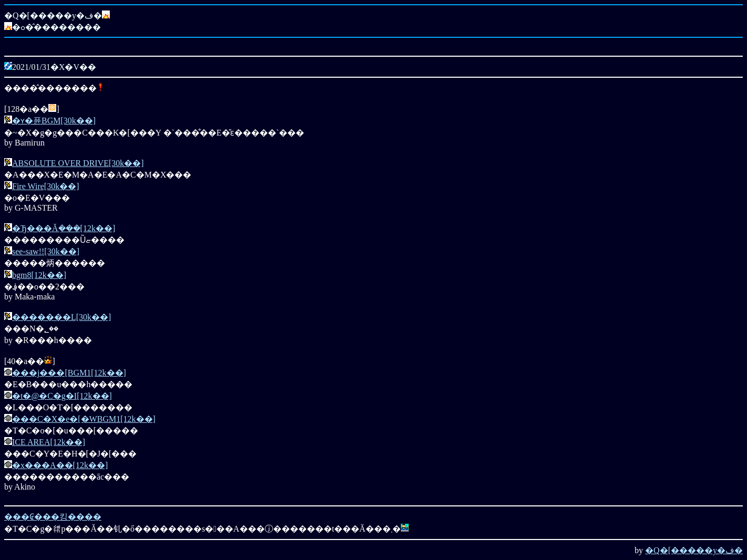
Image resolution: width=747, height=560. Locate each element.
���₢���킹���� (53, 517)
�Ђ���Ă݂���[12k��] (64, 228)
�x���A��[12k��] (60, 465)
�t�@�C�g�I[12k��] (62, 396)
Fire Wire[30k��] (45, 186)
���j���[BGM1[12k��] (69, 373)
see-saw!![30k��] (46, 251)
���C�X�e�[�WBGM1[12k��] (84, 419)
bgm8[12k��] (39, 275)
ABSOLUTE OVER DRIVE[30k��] (78, 163)
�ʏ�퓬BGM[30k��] (54, 121)
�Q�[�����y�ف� (694, 550)
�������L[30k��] (61, 317)
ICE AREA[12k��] (49, 442)
